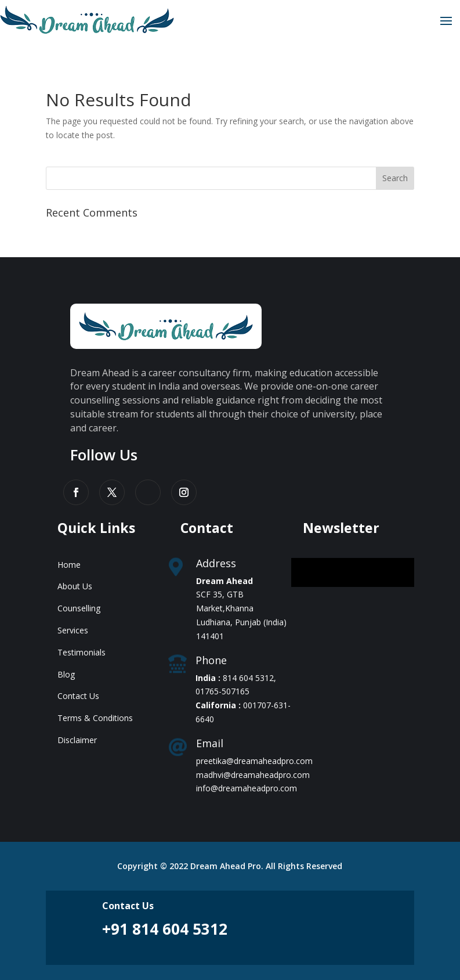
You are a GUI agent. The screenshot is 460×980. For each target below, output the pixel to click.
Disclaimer (77, 740)
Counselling (79, 608)
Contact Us (78, 696)
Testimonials (82, 652)
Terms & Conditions (95, 718)
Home (69, 565)
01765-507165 (222, 691)
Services (73, 630)
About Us (75, 586)
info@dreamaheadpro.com (247, 788)
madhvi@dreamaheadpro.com (253, 775)
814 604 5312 (248, 678)
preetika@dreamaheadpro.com (254, 761)
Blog (66, 674)
